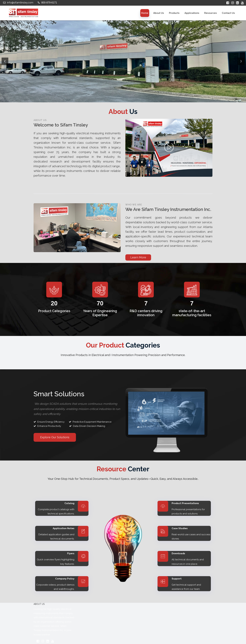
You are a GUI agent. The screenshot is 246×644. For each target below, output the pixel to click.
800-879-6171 (47, 3)
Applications (192, 13)
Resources (211, 13)
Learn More (138, 257)
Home (145, 13)
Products (174, 13)
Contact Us (228, 13)
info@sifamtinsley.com (18, 3)
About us (159, 13)
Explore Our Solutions (55, 437)
